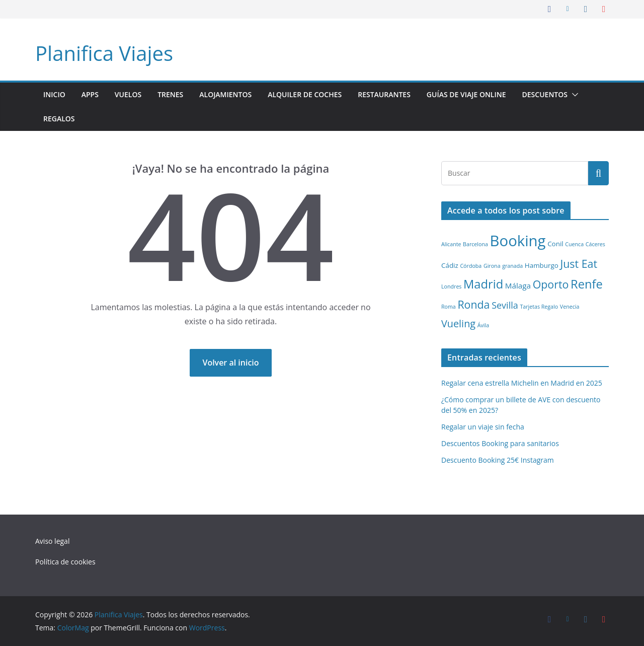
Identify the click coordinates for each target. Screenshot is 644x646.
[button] (573, 95)
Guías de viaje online (466, 94)
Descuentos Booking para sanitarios (500, 443)
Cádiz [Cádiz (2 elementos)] (450, 265)
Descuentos (545, 94)
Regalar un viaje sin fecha (483, 427)
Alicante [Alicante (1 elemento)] (451, 244)
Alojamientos (225, 94)
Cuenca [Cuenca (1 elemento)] (574, 244)
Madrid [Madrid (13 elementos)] (483, 284)
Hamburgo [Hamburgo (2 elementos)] (542, 265)
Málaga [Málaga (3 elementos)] (518, 285)
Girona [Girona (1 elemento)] (492, 266)
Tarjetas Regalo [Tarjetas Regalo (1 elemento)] (539, 307)
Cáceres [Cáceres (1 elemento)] (595, 244)
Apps (90, 94)
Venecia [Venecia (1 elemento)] (570, 307)
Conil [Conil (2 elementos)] (555, 244)
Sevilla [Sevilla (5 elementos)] (505, 305)
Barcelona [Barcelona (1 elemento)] (475, 244)
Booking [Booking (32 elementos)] (518, 241)
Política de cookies (65, 562)
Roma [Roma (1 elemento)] (449, 307)
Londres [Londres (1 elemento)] (451, 286)
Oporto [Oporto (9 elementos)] (551, 284)
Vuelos (128, 94)
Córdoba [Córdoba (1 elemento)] (471, 266)
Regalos (59, 119)
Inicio (54, 94)
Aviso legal (52, 541)
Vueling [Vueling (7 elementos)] (458, 324)
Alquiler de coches (305, 94)
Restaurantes (384, 94)
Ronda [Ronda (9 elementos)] (473, 304)
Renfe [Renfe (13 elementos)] (587, 284)
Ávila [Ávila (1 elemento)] (483, 325)
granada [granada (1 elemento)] (512, 266)
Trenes (170, 94)
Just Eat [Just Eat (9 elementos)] (579, 264)
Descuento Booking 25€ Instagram (498, 460)
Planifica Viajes (104, 53)
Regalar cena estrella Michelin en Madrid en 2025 (522, 383)
